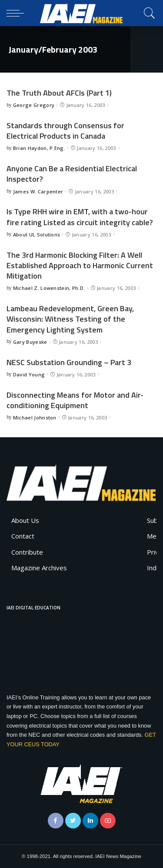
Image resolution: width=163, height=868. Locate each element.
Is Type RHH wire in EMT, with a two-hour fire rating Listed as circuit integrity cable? (80, 217)
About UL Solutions (37, 234)
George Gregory (34, 105)
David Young (29, 374)
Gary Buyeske (30, 342)
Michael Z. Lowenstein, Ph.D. (49, 288)
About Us (25, 520)
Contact (23, 536)
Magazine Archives (39, 568)
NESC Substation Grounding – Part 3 (69, 362)
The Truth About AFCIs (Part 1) (59, 93)
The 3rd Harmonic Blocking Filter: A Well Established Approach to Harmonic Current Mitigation (80, 266)
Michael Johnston (35, 417)
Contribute (27, 552)
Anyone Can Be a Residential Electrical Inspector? (72, 174)
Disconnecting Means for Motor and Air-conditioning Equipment (75, 400)
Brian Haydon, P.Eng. (39, 148)
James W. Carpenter (38, 191)
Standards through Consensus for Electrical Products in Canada (65, 131)
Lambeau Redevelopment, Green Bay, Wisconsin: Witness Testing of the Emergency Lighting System (70, 319)
